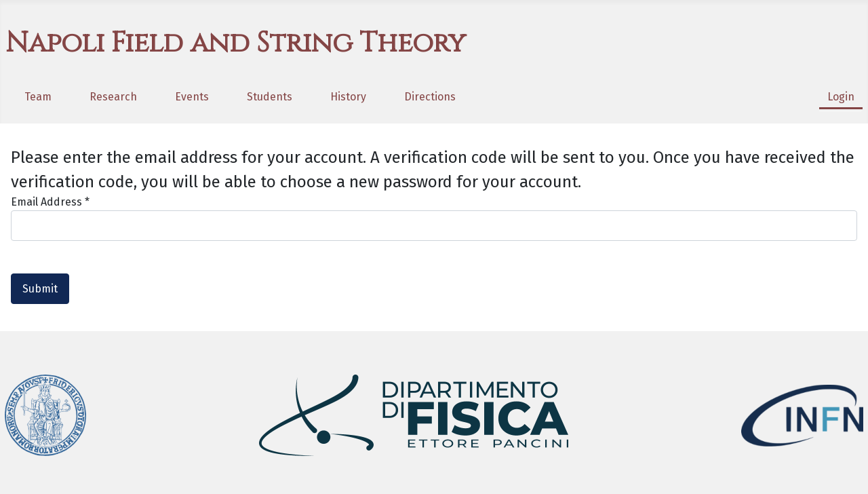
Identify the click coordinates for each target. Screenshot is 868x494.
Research (113, 97)
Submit (40, 289)
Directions (430, 97)
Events (192, 97)
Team (38, 97)
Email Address (50, 202)
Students (270, 97)
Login (841, 97)
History (348, 97)
